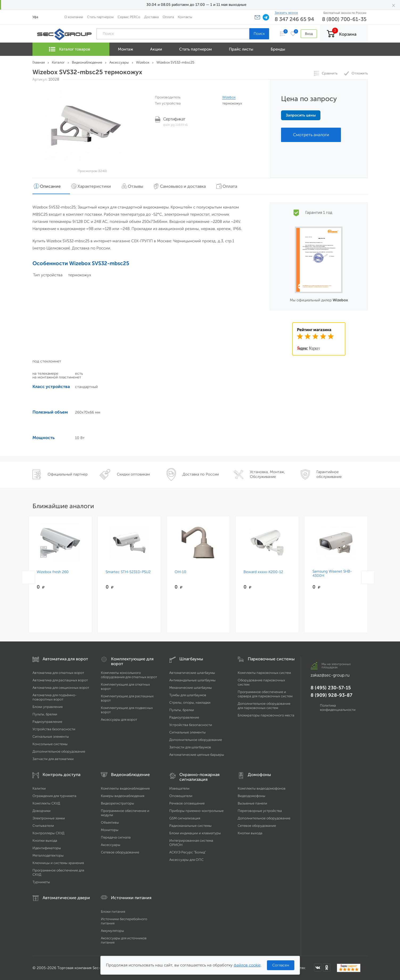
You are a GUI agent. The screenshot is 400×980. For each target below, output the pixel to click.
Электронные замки (49, 818)
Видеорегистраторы (117, 803)
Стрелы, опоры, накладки (190, 702)
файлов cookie (247, 965)
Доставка (151, 17)
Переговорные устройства (260, 811)
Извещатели (179, 788)
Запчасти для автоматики (53, 759)
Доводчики (42, 811)
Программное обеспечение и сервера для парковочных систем (265, 694)
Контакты (185, 17)
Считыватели (43, 826)
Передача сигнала (116, 837)
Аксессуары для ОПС (186, 860)
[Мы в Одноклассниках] (327, 968)
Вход (309, 34)
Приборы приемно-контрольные (196, 811)
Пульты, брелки (45, 714)
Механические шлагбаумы (191, 688)
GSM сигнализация (185, 818)
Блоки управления (48, 707)
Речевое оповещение (187, 803)
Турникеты (41, 882)
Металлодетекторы (48, 855)
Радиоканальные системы (190, 826)
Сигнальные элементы (51, 737)
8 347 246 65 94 (294, 19)
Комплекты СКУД (46, 803)
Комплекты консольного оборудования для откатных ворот (129, 675)
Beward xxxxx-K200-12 (263, 572)
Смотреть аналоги (311, 135)
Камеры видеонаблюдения (123, 796)
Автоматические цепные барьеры (197, 755)
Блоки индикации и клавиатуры (195, 833)
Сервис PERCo (129, 17)
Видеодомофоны (251, 796)
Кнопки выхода (45, 841)
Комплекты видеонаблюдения (125, 788)
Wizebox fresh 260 (53, 572)
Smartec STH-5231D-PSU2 (128, 572)
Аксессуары (111, 845)
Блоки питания (113, 912)
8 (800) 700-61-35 (344, 19)
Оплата (168, 17)
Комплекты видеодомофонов (262, 788)
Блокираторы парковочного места (266, 715)
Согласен (281, 965)
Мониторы (110, 830)
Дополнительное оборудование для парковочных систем (264, 706)
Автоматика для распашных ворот (60, 680)
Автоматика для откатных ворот (58, 673)
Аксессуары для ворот (119, 720)
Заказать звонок (286, 13)
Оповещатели (181, 796)
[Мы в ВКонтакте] (318, 968)
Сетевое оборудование (120, 852)
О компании (74, 17)
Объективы (110, 822)
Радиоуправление (47, 722)
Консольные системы (50, 744)
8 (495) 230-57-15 (331, 688)
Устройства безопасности (54, 729)
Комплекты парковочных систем (264, 673)
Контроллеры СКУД (48, 833)
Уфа (35, 17)
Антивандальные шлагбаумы (192, 680)
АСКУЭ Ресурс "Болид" (188, 852)
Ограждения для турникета (54, 796)
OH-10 (180, 572)
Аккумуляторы (112, 931)
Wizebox (229, 97)
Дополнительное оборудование (59, 751)
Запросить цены (301, 115)
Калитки (39, 788)
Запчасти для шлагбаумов (190, 747)
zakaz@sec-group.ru (330, 675)
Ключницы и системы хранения (58, 863)
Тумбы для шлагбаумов (188, 695)
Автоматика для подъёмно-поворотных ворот (55, 697)
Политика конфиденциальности (338, 708)
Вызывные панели (252, 803)
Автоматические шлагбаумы (192, 673)
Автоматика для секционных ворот (61, 688)
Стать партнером (100, 17)
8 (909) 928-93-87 (331, 695)
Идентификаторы (47, 848)
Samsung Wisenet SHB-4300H (332, 574)
